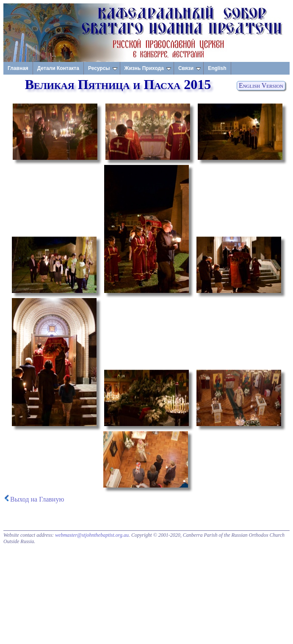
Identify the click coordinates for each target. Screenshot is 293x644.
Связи (189, 68)
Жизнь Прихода (148, 68)
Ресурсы (103, 68)
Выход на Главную (37, 499)
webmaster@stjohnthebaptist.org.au (92, 535)
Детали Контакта (58, 68)
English (217, 68)
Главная (18, 68)
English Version (261, 85)
